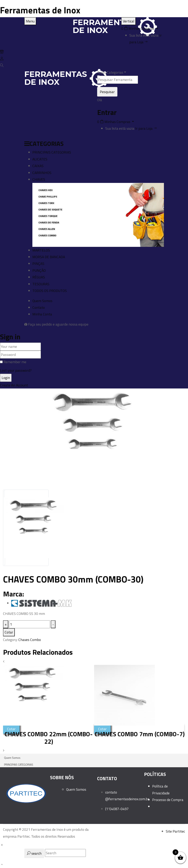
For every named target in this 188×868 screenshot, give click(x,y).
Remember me (15, 362)
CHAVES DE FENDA (49, 222)
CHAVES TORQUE (48, 216)
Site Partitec (175, 831)
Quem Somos (76, 789)
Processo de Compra (168, 800)
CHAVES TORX (46, 203)
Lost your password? (16, 370)
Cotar (9, 632)
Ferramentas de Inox (40, 10)
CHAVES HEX (46, 190)
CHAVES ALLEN (47, 229)
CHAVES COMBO (47, 235)
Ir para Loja (146, 128)
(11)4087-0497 (117, 809)
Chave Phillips (48, 197)
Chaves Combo (30, 640)
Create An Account (14, 385)
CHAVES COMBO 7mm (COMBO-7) (140, 734)
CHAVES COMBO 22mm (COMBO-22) (49, 738)
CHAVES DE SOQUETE (50, 210)
